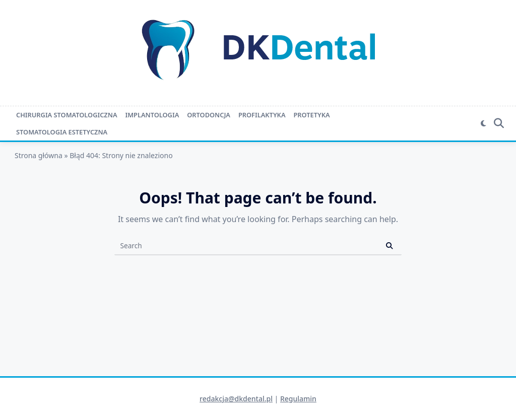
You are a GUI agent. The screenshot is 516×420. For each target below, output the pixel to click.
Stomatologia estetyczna (62, 132)
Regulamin (298, 399)
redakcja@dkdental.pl (236, 399)
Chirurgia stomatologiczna (67, 115)
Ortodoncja (209, 115)
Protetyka (312, 115)
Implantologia (152, 115)
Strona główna (39, 155)
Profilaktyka (262, 115)
